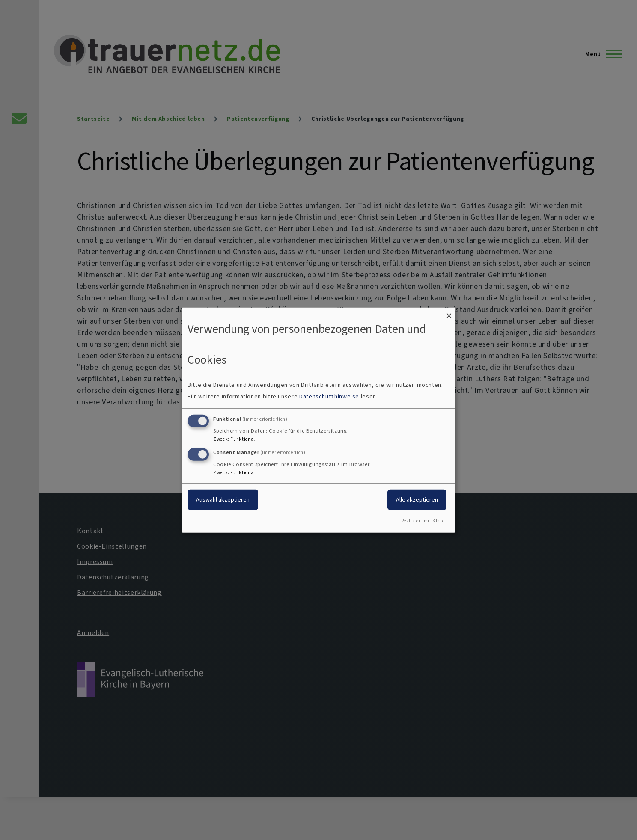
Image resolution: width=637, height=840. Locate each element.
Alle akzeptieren (417, 500)
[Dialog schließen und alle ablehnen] (449, 313)
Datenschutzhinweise (329, 396)
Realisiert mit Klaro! (424, 521)
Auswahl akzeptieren (223, 500)
